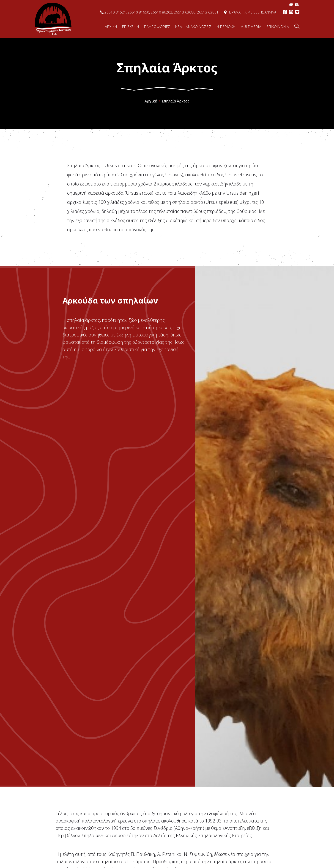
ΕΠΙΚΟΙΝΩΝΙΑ (278, 27)
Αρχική (151, 101)
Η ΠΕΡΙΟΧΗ (226, 27)
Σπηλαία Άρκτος (175, 101)
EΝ (297, 4)
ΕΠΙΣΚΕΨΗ (131, 27)
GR (291, 4)
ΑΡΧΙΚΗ (111, 27)
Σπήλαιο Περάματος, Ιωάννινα (53, 19)
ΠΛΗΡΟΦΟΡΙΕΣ (157, 27)
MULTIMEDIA (251, 27)
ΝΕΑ (193, 27)
